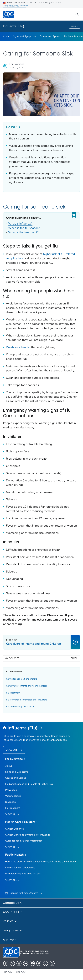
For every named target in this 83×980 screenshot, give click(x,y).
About (6, 36)
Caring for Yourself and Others (22, 679)
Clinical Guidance (14, 829)
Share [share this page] (74, 658)
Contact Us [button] (13, 903)
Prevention (11, 790)
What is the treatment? (23, 232)
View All (12, 750)
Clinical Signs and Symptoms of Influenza (28, 835)
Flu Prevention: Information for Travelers (27, 700)
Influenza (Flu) (14, 26)
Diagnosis (10, 802)
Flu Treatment (13, 693)
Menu (75, 26)
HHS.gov (8, 972)
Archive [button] (10, 940)
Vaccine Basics (13, 796)
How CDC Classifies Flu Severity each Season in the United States (41, 862)
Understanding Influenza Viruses (23, 874)
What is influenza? (20, 224)
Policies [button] (10, 921)
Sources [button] (14, 658)
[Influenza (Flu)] (41, 728)
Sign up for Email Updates (24, 893)
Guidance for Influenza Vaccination (24, 841)
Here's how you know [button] (15, 6)
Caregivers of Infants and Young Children (27, 686)
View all (12, 815)
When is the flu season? (24, 228)
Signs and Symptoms (25, 36)
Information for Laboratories (20, 868)
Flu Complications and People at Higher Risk (29, 784)
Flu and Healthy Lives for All (21, 707)
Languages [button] (13, 930)
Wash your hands (18, 347)
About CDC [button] (13, 912)
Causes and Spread (50, 36)
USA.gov (21, 972)
